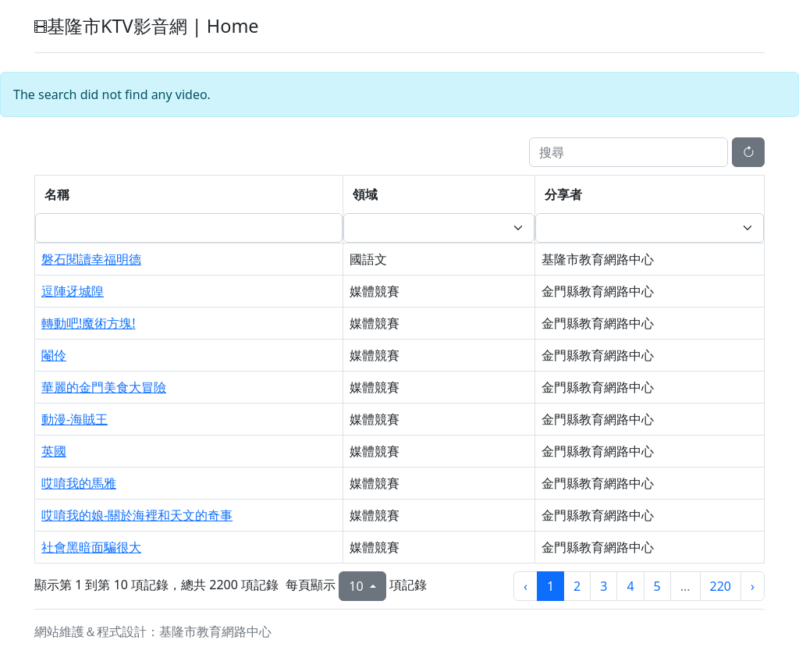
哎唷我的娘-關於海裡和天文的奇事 (137, 515)
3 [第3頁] (604, 586)
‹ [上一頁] (526, 586)
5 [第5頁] (657, 586)
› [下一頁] (753, 586)
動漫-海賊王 (75, 419)
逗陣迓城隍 (73, 291)
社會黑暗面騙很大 (91, 547)
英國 (54, 451)
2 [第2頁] (577, 586)
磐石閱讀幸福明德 (91, 259)
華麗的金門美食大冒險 (104, 387)
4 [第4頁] (630, 586)
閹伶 (54, 355)
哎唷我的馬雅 (79, 483)
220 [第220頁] (721, 586)
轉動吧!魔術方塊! (89, 323)
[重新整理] (748, 152)
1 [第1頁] (550, 586)
